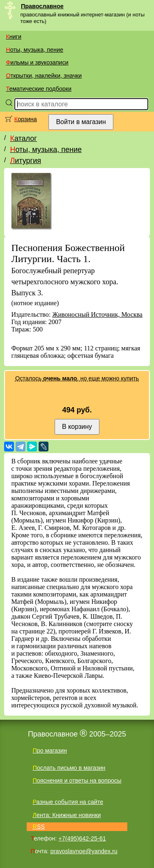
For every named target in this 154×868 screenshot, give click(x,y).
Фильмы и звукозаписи (37, 62)
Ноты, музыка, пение (34, 50)
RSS (39, 827)
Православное (42, 6)
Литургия (25, 161)
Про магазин (50, 751)
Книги (14, 37)
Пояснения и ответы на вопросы (77, 781)
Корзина (26, 119)
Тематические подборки (39, 89)
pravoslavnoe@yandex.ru (84, 851)
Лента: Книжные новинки (67, 815)
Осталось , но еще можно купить (77, 378)
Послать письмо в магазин (69, 768)
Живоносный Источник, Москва (97, 314)
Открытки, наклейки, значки (44, 76)
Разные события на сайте (68, 802)
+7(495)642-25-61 (82, 838)
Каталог (23, 138)
